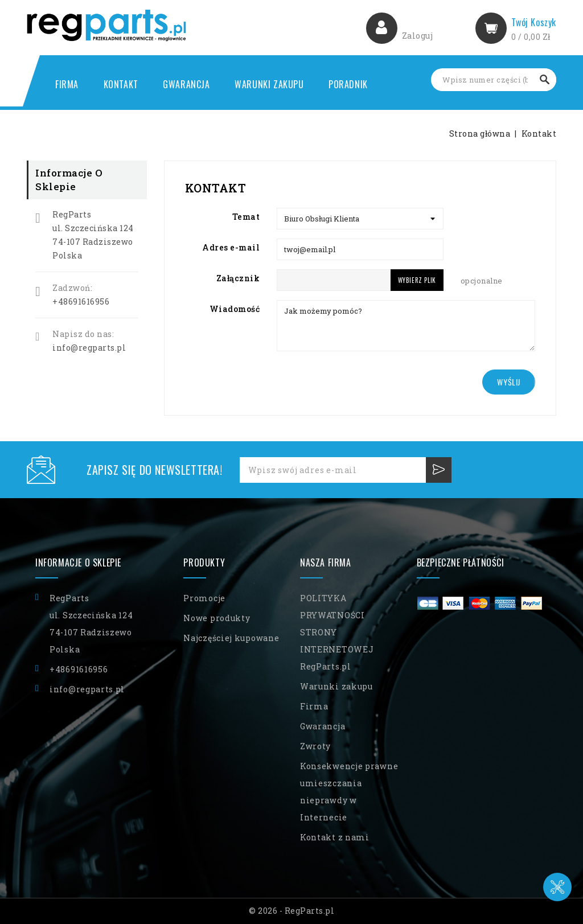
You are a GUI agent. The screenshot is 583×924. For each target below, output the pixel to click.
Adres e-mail (231, 247)
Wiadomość (235, 309)
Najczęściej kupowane (231, 638)
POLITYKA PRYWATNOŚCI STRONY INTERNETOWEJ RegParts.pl (337, 632)
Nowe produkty (217, 618)
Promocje (204, 598)
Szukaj (545, 80)
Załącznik (238, 278)
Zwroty (315, 746)
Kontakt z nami (335, 837)
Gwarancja (186, 84)
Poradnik (348, 84)
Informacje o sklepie (78, 562)
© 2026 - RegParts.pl (291, 911)
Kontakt (121, 84)
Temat (246, 217)
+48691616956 (81, 301)
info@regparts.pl (89, 348)
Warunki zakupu (269, 84)
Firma (67, 84)
